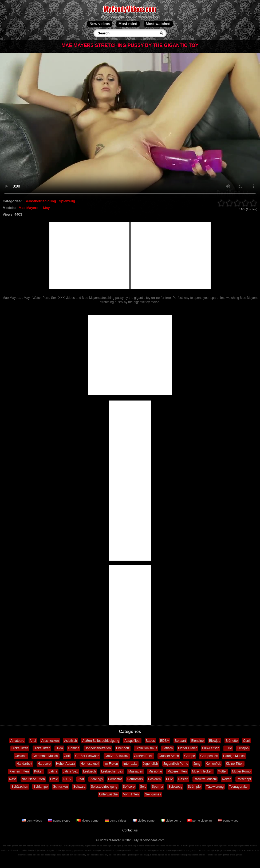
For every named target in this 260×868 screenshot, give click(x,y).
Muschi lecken (202, 771)
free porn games (10, 846)
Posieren (154, 779)
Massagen (136, 771)
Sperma (157, 787)
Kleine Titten (235, 764)
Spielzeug (67, 201)
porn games (223, 855)
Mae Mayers (29, 208)
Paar (81, 779)
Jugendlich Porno (176, 764)
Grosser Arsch (169, 756)
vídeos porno (88, 821)
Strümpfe (194, 787)
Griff (67, 756)
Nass (13, 779)
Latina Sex (70, 771)
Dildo (59, 748)
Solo (143, 787)
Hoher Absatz (66, 764)
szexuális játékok (197, 855)
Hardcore (44, 764)
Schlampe (40, 787)
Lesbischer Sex (112, 771)
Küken (39, 771)
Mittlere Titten (177, 771)
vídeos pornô (115, 850)
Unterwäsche (108, 794)
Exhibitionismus (146, 748)
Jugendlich (150, 764)
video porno (171, 821)
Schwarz (79, 787)
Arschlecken (50, 741)
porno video (228, 821)
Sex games (153, 794)
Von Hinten (131, 794)
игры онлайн (65, 846)
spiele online (103, 846)
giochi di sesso (25, 855)
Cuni (247, 741)
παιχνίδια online (54, 850)
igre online (67, 850)
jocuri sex (74, 855)
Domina (74, 748)
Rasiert (183, 779)
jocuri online (214, 846)
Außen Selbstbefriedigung (101, 741)
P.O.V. (68, 779)
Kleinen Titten (19, 771)
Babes (150, 741)
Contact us (130, 830)
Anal (33, 741)
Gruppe (190, 756)
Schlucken (60, 787)
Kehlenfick (213, 764)
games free (53, 846)
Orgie (54, 779)
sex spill (36, 855)
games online (40, 846)
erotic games (236, 855)
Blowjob (215, 741)
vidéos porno (144, 821)
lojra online (41, 850)
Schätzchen (20, 787)
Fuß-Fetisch (211, 748)
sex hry (83, 855)
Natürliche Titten (33, 779)
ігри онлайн (182, 846)
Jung (197, 764)
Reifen (226, 779)
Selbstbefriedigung (40, 201)
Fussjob (243, 748)
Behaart (180, 741)
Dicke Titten (20, 748)
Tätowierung (215, 787)
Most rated (128, 24)
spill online (139, 846)
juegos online (90, 846)
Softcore (129, 787)
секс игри (184, 855)
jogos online (77, 846)
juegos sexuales (225, 850)
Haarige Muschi (234, 756)
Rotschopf (244, 779)
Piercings (96, 779)
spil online (160, 846)
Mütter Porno (241, 771)
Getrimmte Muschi (46, 756)
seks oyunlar (63, 855)
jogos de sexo (240, 850)
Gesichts (21, 756)
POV (169, 779)
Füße (228, 748)
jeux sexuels (253, 850)
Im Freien (111, 764)
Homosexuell (90, 764)
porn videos (32, 821)
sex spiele (212, 850)
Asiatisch (70, 741)
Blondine (197, 741)
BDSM (165, 741)
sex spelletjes (93, 855)
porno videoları (200, 821)
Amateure (17, 741)
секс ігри (126, 855)
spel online (150, 846)
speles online (14, 850)
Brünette (232, 741)
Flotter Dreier (187, 748)
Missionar (155, 771)
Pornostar (115, 779)
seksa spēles (158, 855)
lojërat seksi (212, 855)
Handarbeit (24, 764)
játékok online (227, 846)
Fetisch (168, 748)
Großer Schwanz (87, 756)
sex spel (45, 855)
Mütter (222, 771)
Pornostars (135, 779)
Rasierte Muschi (205, 779)
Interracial (130, 764)
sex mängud (145, 855)
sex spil (53, 855)
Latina (53, 771)
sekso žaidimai (172, 855)
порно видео (60, 821)
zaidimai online (28, 850)
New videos (100, 24)
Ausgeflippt (132, 741)
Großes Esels (144, 756)
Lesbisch (89, 771)
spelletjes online (241, 846)
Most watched (158, 24)
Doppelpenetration (98, 748)
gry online (193, 846)
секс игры (202, 850)
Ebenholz (123, 748)
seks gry (104, 855)
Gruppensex (209, 756)
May (46, 208)
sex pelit (135, 855)
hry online (203, 846)
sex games (191, 850)
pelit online (171, 846)
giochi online (128, 846)
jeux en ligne (115, 846)
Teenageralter (239, 787)
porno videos (116, 821)
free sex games (26, 846)
